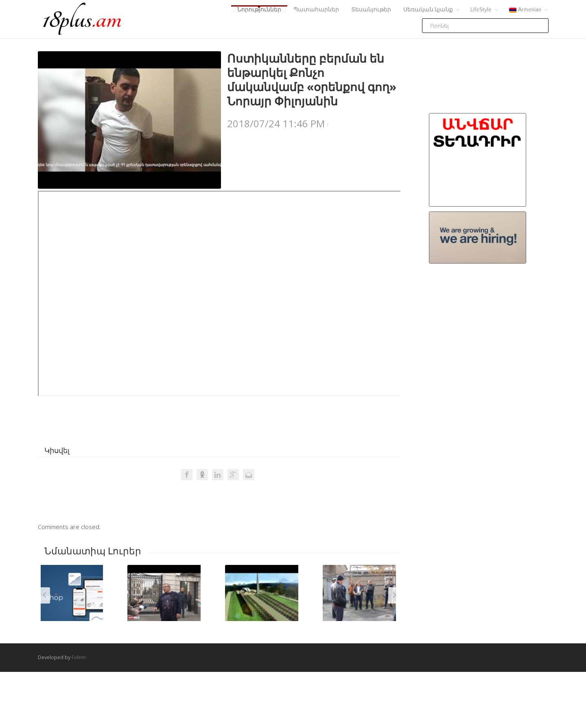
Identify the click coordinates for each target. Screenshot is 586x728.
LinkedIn (218, 475)
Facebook (187, 475)
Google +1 (233, 475)
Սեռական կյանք (428, 10)
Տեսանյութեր (371, 10)
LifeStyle (481, 10)
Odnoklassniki (202, 475)
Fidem (79, 657)
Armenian (525, 10)
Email (249, 475)
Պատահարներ (316, 10)
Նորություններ (259, 10)
